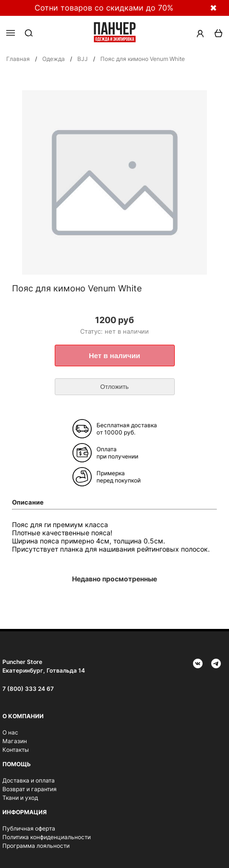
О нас (10, 732)
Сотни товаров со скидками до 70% (104, 8)
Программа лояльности (36, 846)
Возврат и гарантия (30, 789)
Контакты (16, 750)
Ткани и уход (20, 798)
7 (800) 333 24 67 (28, 689)
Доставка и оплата (29, 780)
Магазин (15, 741)
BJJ (83, 59)
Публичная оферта (29, 828)
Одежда (54, 59)
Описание (28, 502)
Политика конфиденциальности (47, 837)
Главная (18, 59)
